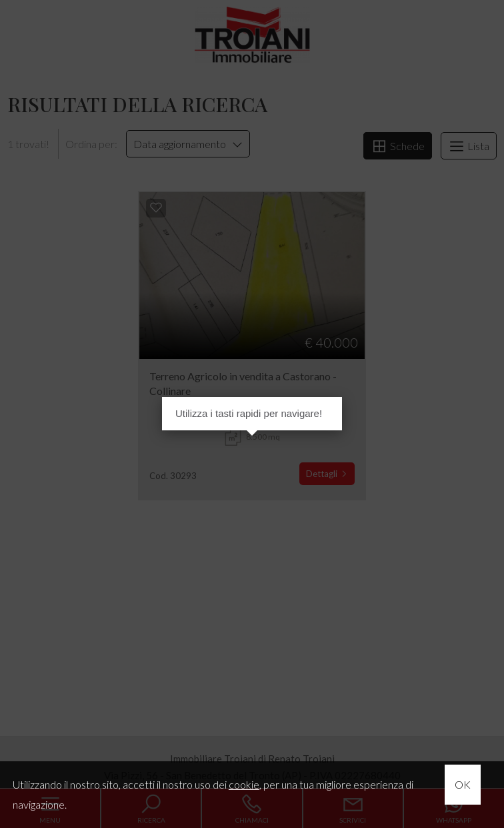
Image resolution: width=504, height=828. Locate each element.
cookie (244, 784)
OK (463, 784)
